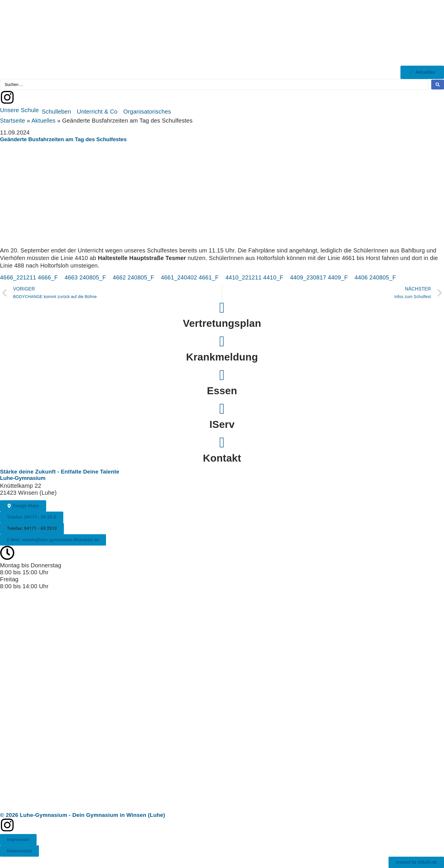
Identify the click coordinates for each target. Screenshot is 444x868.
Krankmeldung (222, 357)
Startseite (12, 121)
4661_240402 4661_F (190, 277)
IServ (222, 424)
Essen (222, 391)
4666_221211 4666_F (29, 277)
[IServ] (222, 409)
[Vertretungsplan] (222, 308)
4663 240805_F (85, 277)
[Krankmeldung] (222, 341)
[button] (19, 110)
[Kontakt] (222, 442)
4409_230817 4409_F (319, 277)
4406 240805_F (375, 277)
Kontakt (222, 458)
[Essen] (222, 375)
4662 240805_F (133, 277)
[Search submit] (438, 85)
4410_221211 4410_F (254, 277)
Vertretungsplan (222, 323)
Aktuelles (43, 121)
